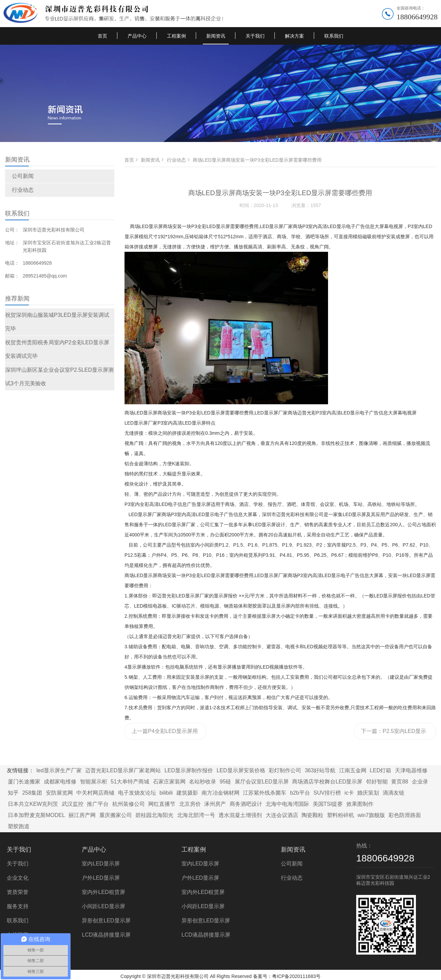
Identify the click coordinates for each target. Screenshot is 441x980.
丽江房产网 (82, 815)
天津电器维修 (411, 770)
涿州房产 (215, 804)
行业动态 (23, 190)
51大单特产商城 (130, 782)
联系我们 (334, 36)
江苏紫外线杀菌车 (265, 793)
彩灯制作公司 (285, 770)
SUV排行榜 (327, 793)
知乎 (13, 793)
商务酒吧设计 (246, 804)
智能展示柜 (94, 782)
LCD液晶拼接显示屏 (106, 935)
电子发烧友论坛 (137, 793)
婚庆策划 (368, 793)
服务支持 (18, 906)
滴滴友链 (394, 793)
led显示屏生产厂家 (59, 770)
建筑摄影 (187, 793)
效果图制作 (360, 804)
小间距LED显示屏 (103, 906)
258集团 (32, 793)
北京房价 (190, 804)
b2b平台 (300, 793)
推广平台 (98, 804)
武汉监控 (73, 804)
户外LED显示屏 (101, 878)
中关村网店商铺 (95, 793)
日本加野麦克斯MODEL (36, 815)
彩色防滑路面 (405, 815)
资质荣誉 (18, 892)
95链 (226, 782)
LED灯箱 (380, 770)
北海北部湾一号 (196, 815)
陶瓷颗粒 (312, 815)
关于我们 (255, 36)
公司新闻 (23, 176)
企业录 (420, 782)
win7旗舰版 (371, 815)
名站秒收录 (203, 782)
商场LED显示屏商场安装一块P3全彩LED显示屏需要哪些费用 (257, 160)
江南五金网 (353, 770)
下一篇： (394, 734)
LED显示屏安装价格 (241, 770)
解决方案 (294, 36)
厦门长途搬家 (24, 782)
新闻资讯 (216, 36)
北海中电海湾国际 (287, 804)
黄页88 (400, 782)
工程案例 (176, 36)
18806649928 (417, 17)
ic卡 (349, 793)
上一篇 (165, 734)
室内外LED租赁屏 (103, 892)
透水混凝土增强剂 (240, 815)
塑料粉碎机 (341, 815)
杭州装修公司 (129, 804)
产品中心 (137, 36)
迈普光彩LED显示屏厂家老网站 (123, 770)
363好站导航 (320, 770)
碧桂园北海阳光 (154, 815)
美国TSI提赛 (328, 804)
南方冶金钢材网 (220, 793)
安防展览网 (59, 793)
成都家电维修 (60, 782)
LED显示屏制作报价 (189, 770)
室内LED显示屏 (101, 864)
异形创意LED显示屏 (106, 921)
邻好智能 (377, 782)
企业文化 (18, 878)
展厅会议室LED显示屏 (262, 782)
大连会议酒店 (282, 815)
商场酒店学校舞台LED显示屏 (327, 782)
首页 (102, 36)
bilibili (166, 793)
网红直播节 (162, 804)
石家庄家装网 (169, 782)
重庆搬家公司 (116, 815)
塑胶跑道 (19, 826)
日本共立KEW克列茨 (33, 804)
